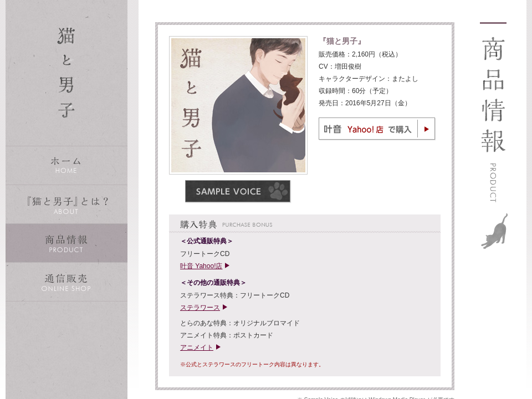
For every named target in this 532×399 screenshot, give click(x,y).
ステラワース (200, 308)
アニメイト (197, 347)
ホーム (66, 165)
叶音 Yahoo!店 (201, 266)
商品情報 (66, 243)
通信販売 (66, 282)
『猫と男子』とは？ (66, 204)
